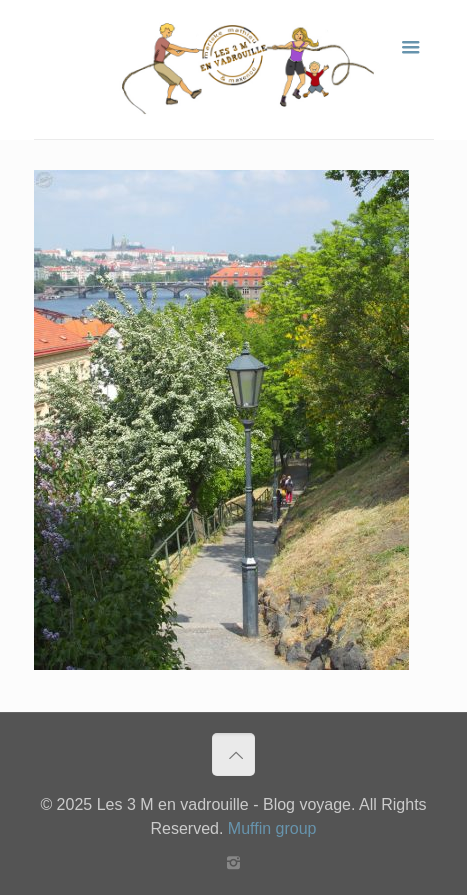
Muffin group (272, 828)
